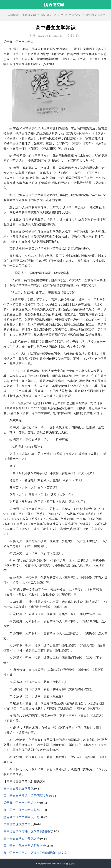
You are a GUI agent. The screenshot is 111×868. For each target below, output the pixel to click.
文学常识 (74, 15)
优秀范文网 (29, 15)
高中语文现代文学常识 (19, 824)
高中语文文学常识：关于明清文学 (26, 796)
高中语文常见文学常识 (19, 789)
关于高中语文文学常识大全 (22, 803)
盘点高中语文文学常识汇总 (22, 817)
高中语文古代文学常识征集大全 (25, 846)
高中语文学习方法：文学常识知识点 (28, 831)
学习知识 (47, 15)
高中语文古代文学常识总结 (22, 810)
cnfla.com (61, 864)
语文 (61, 15)
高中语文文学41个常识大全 (22, 839)
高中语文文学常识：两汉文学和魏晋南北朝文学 (35, 853)
